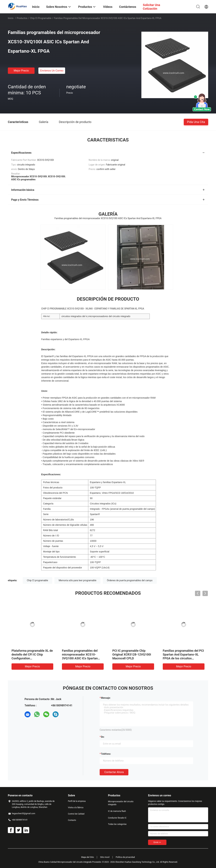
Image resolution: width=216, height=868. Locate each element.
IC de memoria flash (117, 811)
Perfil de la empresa (77, 801)
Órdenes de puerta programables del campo (130, 580)
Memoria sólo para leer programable (77, 580)
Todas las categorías (117, 824)
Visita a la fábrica (76, 808)
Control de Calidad (76, 814)
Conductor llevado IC (117, 818)
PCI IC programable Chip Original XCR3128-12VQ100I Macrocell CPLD (132, 654)
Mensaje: (106, 698)
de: (103, 737)
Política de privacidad (125, 857)
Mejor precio (21, 71)
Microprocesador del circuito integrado (121, 803)
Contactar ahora (114, 772)
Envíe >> (157, 842)
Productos (22, 18)
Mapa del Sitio (88, 857)
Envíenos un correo (52, 71)
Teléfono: (106, 754)
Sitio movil (105, 857)
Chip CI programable (41, 18)
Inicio (11, 18)
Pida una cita (196, 122)
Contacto (72, 820)
